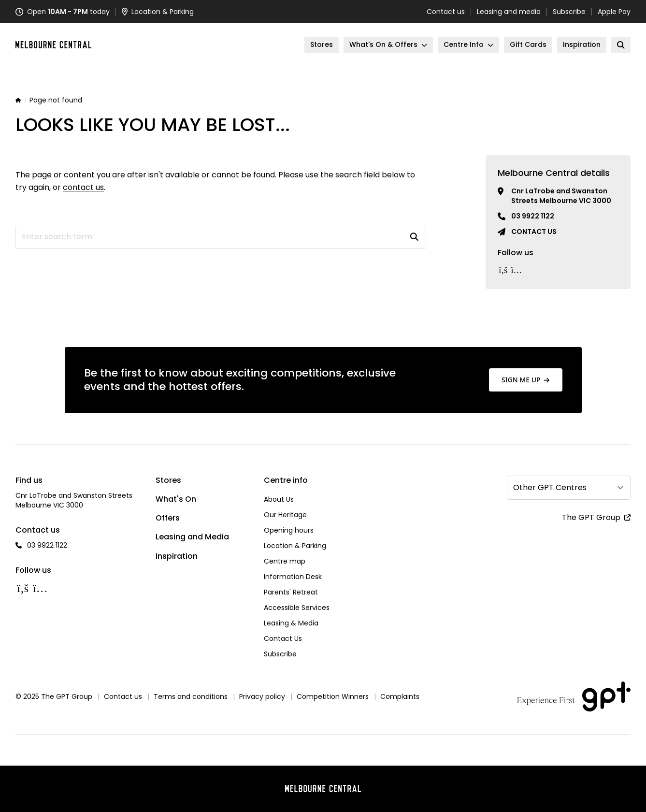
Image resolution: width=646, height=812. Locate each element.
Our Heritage (285, 515)
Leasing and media (509, 12)
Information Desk (293, 577)
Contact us (446, 12)
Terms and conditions (191, 696)
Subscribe (569, 12)
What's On (176, 499)
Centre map (285, 561)
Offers (168, 518)
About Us (279, 499)
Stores (168, 480)
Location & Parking (295, 546)
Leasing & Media (291, 623)
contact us (83, 187)
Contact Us (283, 638)
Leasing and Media (192, 537)
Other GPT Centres (550, 487)
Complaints (400, 696)
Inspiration (177, 556)
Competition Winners (333, 696)
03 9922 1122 (533, 216)
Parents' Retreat (291, 592)
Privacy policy (262, 696)
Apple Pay (614, 12)
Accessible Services (297, 608)
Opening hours (289, 530)
